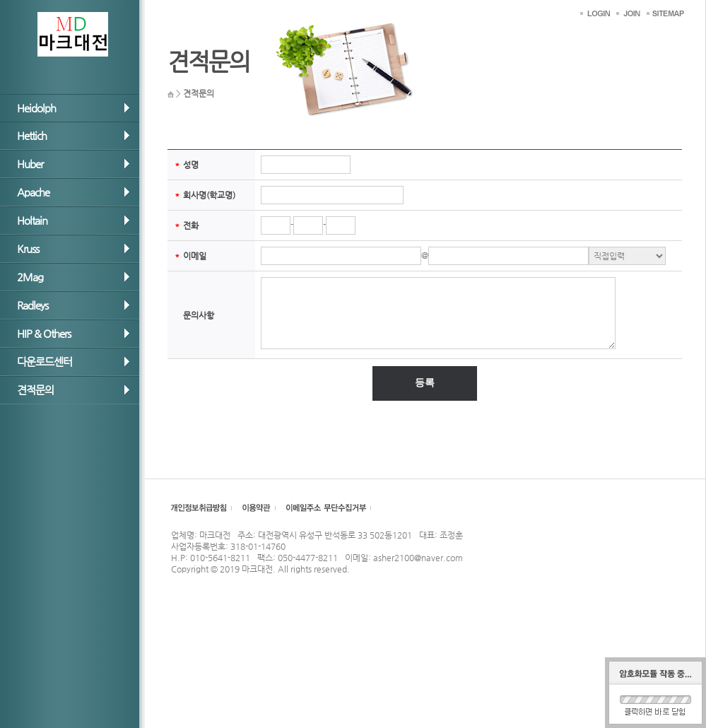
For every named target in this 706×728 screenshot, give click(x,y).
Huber (30, 164)
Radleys (33, 305)
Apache (33, 192)
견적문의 (35, 390)
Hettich (32, 135)
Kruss (28, 248)
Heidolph (36, 108)
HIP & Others (44, 333)
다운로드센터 (45, 362)
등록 (425, 382)
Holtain (32, 220)
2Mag (30, 277)
